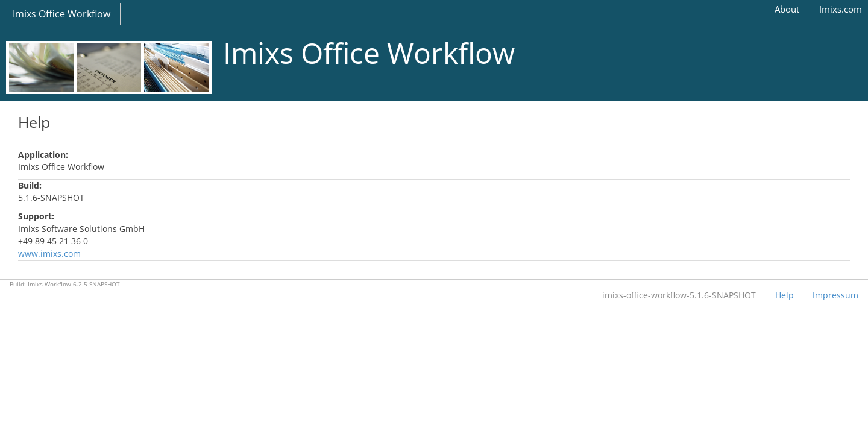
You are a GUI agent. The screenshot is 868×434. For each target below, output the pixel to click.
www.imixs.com (49, 253)
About (787, 9)
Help (785, 295)
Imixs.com (841, 9)
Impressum (835, 295)
